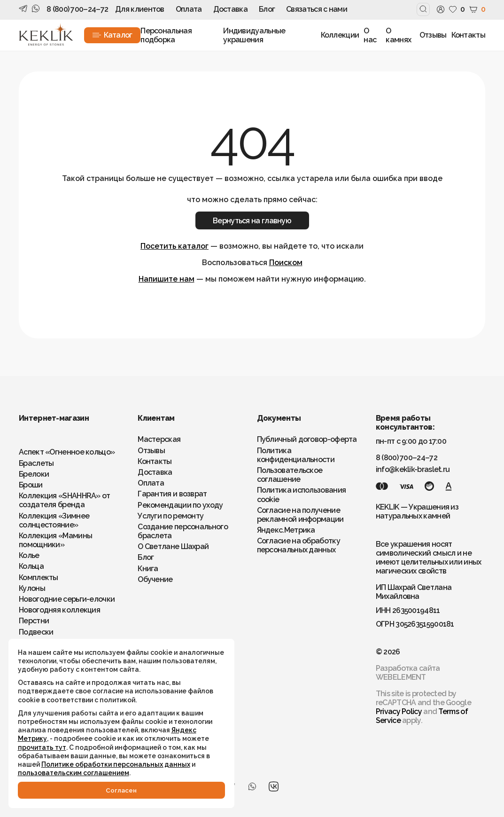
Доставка (230, 9)
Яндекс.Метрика (286, 530)
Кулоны (32, 588)
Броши (31, 485)
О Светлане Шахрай (173, 546)
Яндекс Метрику (132, 721)
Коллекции (340, 35)
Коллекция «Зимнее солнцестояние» (54, 520)
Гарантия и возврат (172, 494)
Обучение (155, 579)
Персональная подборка (166, 35)
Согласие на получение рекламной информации (300, 515)
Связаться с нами (317, 9)
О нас (370, 35)
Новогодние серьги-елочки (67, 599)
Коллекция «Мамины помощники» (55, 540)
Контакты (468, 35)
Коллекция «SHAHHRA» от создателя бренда (65, 500)
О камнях (398, 35)
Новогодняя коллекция (59, 610)
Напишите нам (167, 279)
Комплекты (39, 577)
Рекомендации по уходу (180, 505)
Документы (279, 418)
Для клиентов (140, 9)
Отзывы (433, 35)
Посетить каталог (174, 246)
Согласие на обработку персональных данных (299, 545)
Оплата (189, 9)
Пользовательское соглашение (290, 475)
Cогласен (103, 790)
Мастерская (159, 439)
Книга (148, 569)
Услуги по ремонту (171, 516)
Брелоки (34, 474)
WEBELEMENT (401, 677)
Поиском (286, 263)
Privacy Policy (399, 711)
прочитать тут (43, 738)
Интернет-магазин (54, 418)
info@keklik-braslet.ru (413, 469)
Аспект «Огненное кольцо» (67, 452)
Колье (29, 555)
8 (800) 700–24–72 (77, 9)
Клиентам (156, 418)
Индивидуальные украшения (254, 35)
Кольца (31, 566)
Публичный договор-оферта (307, 439)
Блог (267, 9)
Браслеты (36, 463)
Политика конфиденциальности (296, 455)
